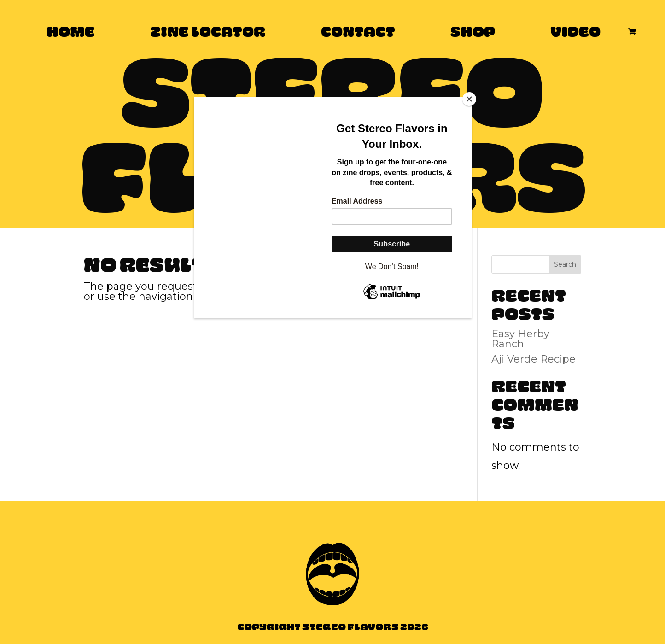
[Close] (469, 99)
